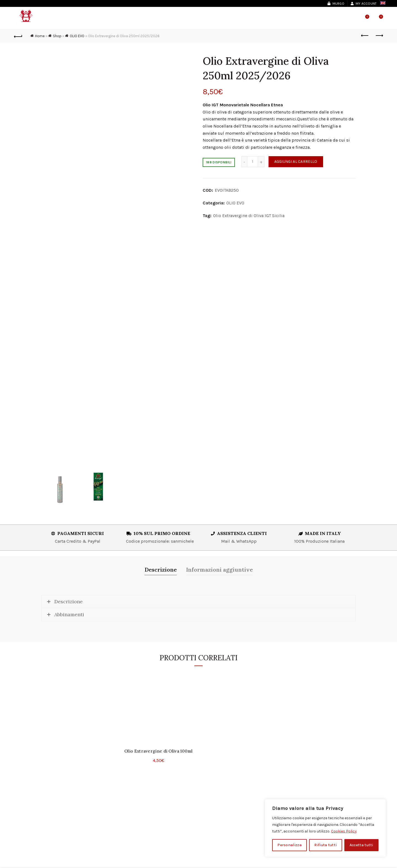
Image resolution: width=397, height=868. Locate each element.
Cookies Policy (344, 831)
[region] (325, 828)
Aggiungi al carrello (296, 162)
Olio (149, 19)
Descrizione (161, 570)
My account (364, 4)
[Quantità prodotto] (253, 162)
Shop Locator (283, 19)
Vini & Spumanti (115, 19)
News (223, 19)
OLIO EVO (77, 36)
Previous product (365, 36)
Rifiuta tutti (325, 845)
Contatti (248, 19)
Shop (203, 19)
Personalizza (289, 845)
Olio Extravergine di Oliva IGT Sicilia (249, 216)
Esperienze (175, 19)
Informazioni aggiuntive (219, 570)
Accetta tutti (361, 845)
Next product (379, 36)
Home (40, 36)
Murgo (336, 4)
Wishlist (367, 17)
